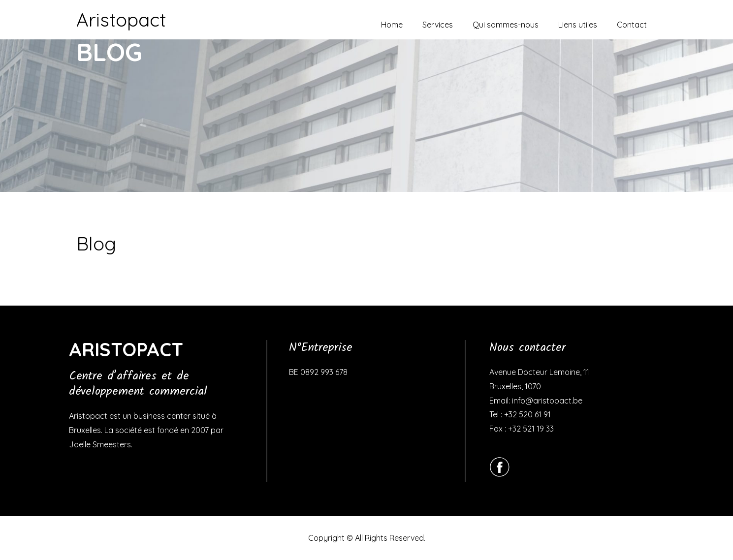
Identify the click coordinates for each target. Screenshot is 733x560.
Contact (632, 25)
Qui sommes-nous (506, 25)
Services (438, 25)
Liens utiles (578, 25)
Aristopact (121, 20)
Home (392, 25)
